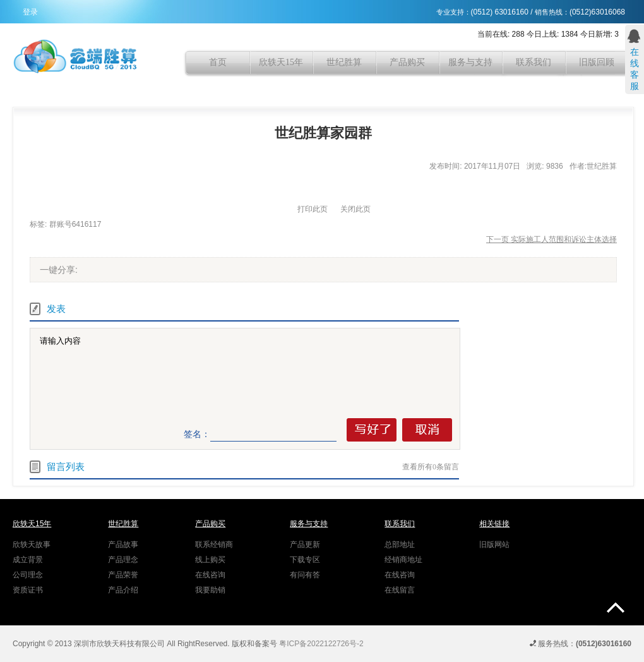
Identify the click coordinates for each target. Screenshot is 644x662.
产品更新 (305, 545)
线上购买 (210, 560)
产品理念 (123, 560)
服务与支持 (470, 62)
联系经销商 (214, 545)
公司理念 (28, 575)
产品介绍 (123, 590)
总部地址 (400, 545)
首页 (218, 62)
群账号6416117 (75, 224)
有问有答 (305, 575)
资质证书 (28, 590)
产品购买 (407, 62)
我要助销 (210, 590)
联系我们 (534, 62)
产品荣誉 (123, 575)
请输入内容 (247, 373)
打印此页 (313, 209)
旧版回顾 (597, 62)
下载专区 (305, 560)
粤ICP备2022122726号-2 (321, 644)
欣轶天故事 (32, 545)
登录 (30, 12)
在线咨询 (210, 575)
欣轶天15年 (281, 62)
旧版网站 (494, 545)
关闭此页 (355, 209)
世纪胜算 (344, 62)
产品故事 (123, 545)
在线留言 (400, 590)
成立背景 (28, 560)
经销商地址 (403, 560)
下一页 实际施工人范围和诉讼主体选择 (552, 239)
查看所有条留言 (431, 467)
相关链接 (494, 524)
